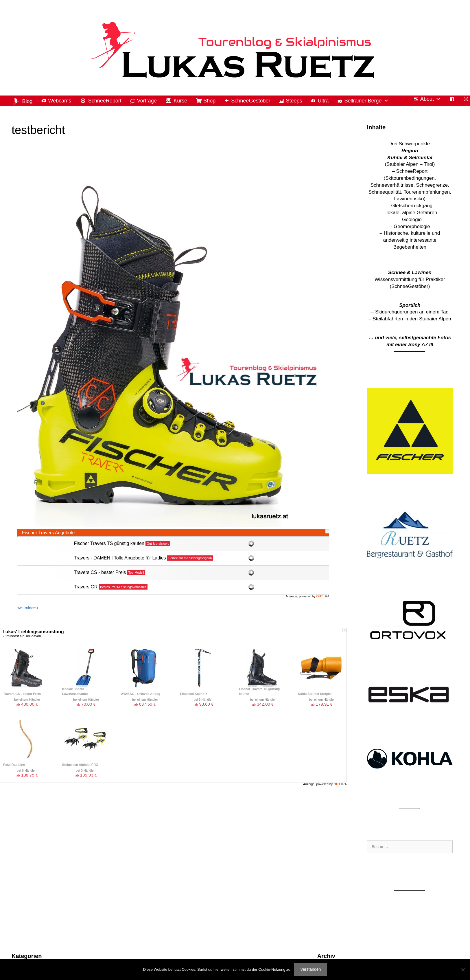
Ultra (323, 101)
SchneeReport (105, 101)
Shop (209, 101)
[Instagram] (466, 99)
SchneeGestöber (251, 101)
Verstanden (310, 969)
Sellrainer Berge (366, 101)
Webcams (60, 101)
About (431, 99)
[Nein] (463, 970)
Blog (27, 101)
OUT (323, 596)
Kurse (180, 101)
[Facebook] (452, 99)
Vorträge (147, 101)
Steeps (294, 101)
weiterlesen (28, 608)
